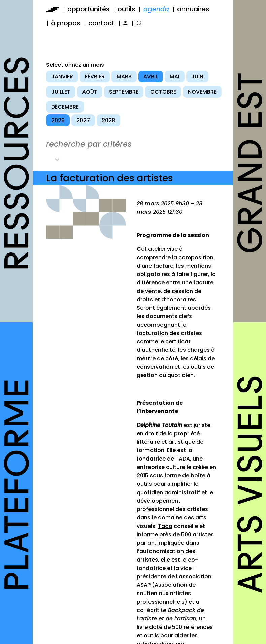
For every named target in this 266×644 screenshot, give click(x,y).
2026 (58, 120)
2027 (83, 120)
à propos (65, 23)
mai (175, 77)
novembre (202, 92)
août (90, 92)
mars (124, 77)
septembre (124, 92)
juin (197, 77)
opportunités (88, 9)
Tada (165, 526)
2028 (108, 120)
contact (101, 23)
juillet (61, 92)
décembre (65, 107)
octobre (163, 92)
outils (126, 9)
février (95, 77)
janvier (62, 77)
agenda (156, 9)
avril (151, 77)
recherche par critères (89, 144)
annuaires (193, 9)
